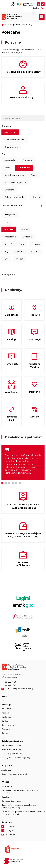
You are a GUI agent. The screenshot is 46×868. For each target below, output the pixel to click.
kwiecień (20, 252)
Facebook (38, 4)
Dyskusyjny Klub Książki (12, 754)
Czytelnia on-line (9, 725)
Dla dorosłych (11, 147)
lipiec (22, 244)
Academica (6, 770)
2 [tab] (6, 483)
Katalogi (5, 721)
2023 (7, 222)
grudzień (9, 229)
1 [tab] (2, 483)
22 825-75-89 (11, 682)
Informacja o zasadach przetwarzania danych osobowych (21, 792)
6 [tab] (20, 483)
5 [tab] (16, 483)
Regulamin (6, 797)
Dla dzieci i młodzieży (15, 140)
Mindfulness (24, 168)
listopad (25, 229)
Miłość (7, 168)
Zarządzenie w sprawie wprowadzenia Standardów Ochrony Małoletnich (23, 813)
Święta (34, 175)
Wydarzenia (7, 709)
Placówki (5, 713)
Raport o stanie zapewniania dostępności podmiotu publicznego (19, 806)
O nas (4, 701)
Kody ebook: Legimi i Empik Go (15, 774)
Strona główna (13, 25)
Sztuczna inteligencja (15, 182)
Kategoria (7, 126)
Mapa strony (7, 786)
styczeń (19, 259)
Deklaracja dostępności (28, 4)
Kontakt (5, 733)
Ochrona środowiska (14, 197)
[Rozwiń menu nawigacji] (42, 17)
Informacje (6, 705)
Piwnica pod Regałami (11, 749)
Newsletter (10, 835)
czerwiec (36, 244)
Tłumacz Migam (19, 4)
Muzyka (36, 197)
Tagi (4, 154)
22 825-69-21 (11, 685)
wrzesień (27, 237)
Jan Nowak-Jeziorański (11, 745)
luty (6, 259)
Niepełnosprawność (14, 175)
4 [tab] (13, 483)
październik (10, 237)
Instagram (43, 4)
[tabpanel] (23, 462)
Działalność (6, 717)
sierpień (8, 244)
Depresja (27, 160)
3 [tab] (9, 483)
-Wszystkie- (10, 132)
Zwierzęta (9, 190)
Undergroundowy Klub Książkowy (16, 758)
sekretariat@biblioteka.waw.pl (20, 689)
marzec (35, 252)
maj (6, 252)
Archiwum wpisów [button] (12, 206)
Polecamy (6, 729)
